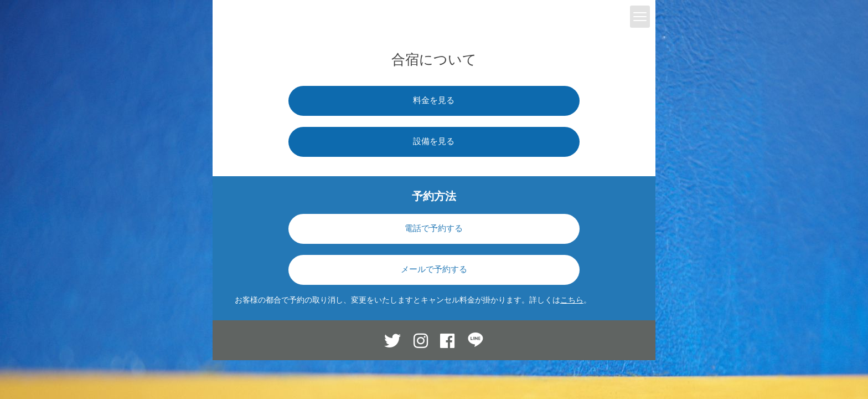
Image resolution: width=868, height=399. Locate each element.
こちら (572, 300)
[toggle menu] (640, 17)
